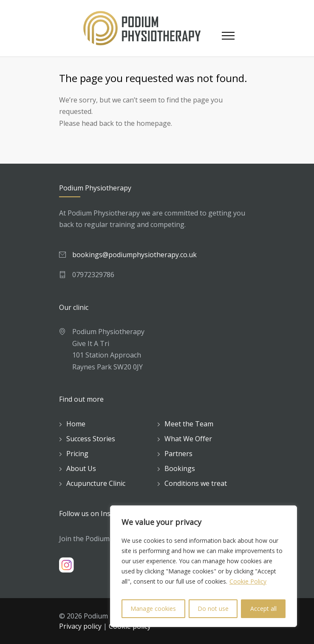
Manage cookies (153, 609)
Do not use (213, 609)
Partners (178, 454)
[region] (204, 566)
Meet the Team (189, 424)
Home (76, 424)
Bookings (180, 468)
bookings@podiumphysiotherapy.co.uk (134, 255)
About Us (81, 468)
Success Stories (91, 439)
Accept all (263, 609)
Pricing (77, 454)
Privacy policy (80, 626)
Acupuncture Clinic (96, 483)
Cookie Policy (248, 581)
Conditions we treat (196, 483)
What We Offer (188, 439)
